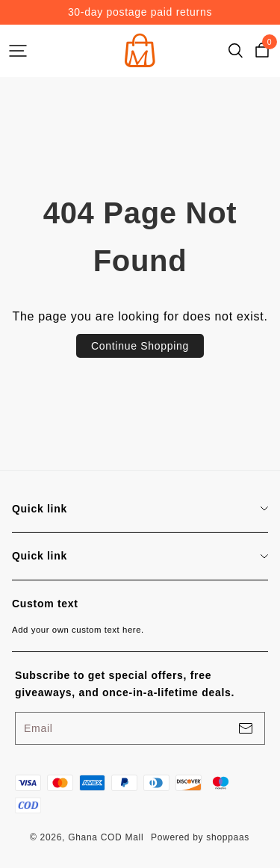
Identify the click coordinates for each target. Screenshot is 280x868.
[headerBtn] (18, 51)
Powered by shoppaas (200, 837)
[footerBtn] (246, 728)
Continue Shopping (140, 346)
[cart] (262, 51)
